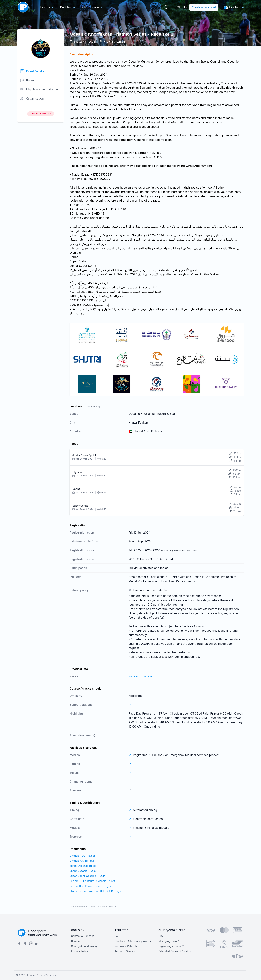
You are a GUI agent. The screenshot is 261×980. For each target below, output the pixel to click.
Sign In (182, 7)
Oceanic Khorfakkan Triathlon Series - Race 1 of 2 (121, 34)
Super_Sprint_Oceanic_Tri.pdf (87, 876)
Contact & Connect (82, 936)
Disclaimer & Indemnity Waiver (133, 941)
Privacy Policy (79, 951)
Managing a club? (169, 941)
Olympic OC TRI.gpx (82, 861)
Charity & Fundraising (84, 946)
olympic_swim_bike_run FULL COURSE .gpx (96, 891)
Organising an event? (171, 946)
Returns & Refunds (126, 946)
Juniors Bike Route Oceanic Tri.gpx (91, 886)
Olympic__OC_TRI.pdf (82, 856)
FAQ (117, 936)
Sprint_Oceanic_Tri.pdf (83, 866)
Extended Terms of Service (175, 951)
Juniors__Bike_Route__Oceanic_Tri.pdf (92, 881)
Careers (76, 941)
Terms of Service (125, 951)
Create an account (204, 7)
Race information (140, 676)
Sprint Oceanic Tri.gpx (83, 871)
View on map (94, 407)
